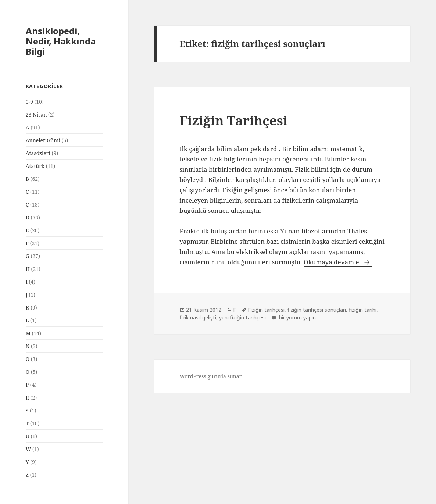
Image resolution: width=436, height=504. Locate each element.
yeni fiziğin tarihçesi (242, 317)
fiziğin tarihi (363, 310)
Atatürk (35, 166)
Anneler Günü (43, 140)
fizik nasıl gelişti (198, 317)
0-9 (29, 102)
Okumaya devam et (338, 262)
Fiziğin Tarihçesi (233, 120)
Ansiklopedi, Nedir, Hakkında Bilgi (61, 41)
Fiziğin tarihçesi (266, 310)
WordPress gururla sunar (210, 376)
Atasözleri (38, 153)
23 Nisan (36, 115)
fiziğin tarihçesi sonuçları (317, 310)
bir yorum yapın (297, 317)
